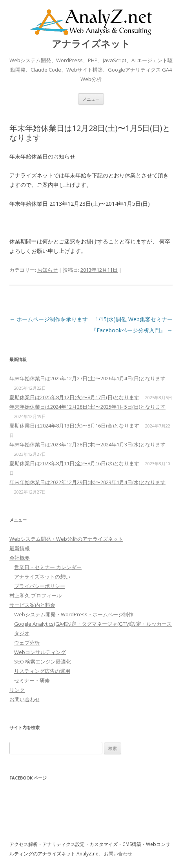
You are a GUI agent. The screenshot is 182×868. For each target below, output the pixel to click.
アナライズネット (91, 44)
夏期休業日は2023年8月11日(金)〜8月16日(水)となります (74, 463)
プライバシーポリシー (40, 586)
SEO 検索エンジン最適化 (43, 662)
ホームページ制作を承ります (49, 319)
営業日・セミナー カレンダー (48, 567)
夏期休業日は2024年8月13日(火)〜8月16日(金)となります (74, 426)
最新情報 (20, 548)
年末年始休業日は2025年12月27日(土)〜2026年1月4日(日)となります (87, 378)
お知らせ (47, 270)
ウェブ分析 (27, 643)
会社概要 (20, 558)
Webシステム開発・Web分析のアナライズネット (66, 539)
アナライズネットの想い (42, 577)
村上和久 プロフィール (35, 595)
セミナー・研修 (32, 680)
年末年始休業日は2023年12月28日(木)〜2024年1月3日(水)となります (87, 444)
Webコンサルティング (40, 652)
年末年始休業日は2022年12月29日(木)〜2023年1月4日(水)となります (87, 482)
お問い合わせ (25, 699)
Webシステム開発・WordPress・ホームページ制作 (74, 614)
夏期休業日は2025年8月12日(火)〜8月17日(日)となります (74, 397)
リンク (17, 690)
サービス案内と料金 (32, 605)
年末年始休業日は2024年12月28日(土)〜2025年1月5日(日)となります (87, 407)
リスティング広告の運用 (42, 671)
